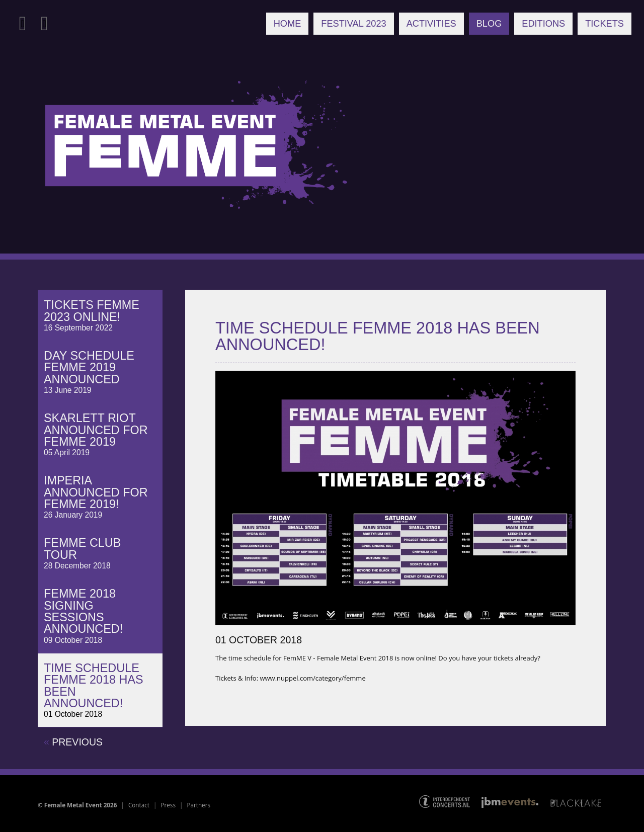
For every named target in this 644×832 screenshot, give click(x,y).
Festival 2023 (353, 24)
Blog (489, 24)
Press (168, 805)
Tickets (605, 24)
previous (73, 742)
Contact (139, 805)
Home (288, 24)
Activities (431, 24)
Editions (543, 24)
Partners (198, 805)
